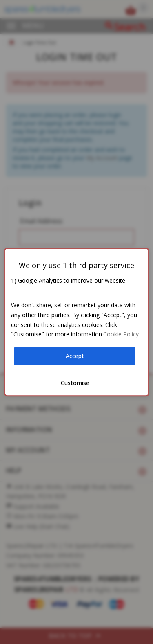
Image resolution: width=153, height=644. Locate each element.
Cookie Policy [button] (121, 334)
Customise (75, 383)
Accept (75, 356)
